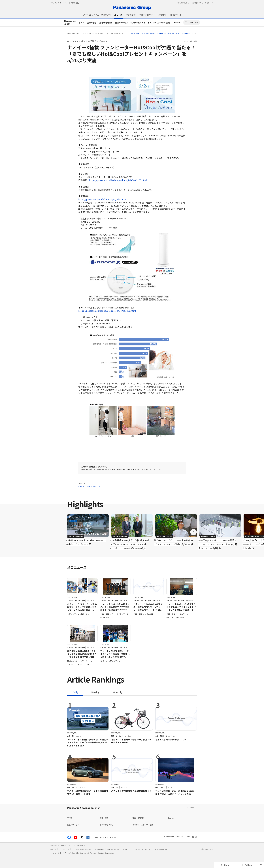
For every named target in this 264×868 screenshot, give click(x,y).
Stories (178, 23)
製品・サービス (121, 23)
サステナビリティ (138, 23)
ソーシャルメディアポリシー (141, 849)
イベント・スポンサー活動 (159, 23)
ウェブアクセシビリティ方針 (117, 849)
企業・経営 (92, 23)
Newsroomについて (172, 837)
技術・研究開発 (106, 23)
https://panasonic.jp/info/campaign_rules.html (102, 199)
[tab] (95, 692)
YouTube (65, 845)
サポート (53, 849)
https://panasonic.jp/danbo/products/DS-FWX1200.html (118, 180)
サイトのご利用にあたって (82, 849)
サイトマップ (64, 849)
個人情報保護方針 (161, 849)
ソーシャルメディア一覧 (104, 837)
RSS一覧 (190, 837)
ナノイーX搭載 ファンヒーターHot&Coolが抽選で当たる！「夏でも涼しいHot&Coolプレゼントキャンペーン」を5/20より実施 (175, 33)
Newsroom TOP (73, 33)
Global (191, 808)
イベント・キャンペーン (116, 33)
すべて (82, 23)
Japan (70, 23)
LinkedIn (81, 845)
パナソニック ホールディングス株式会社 (64, 3)
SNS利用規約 (99, 849)
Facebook (55, 845)
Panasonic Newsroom (84, 808)
